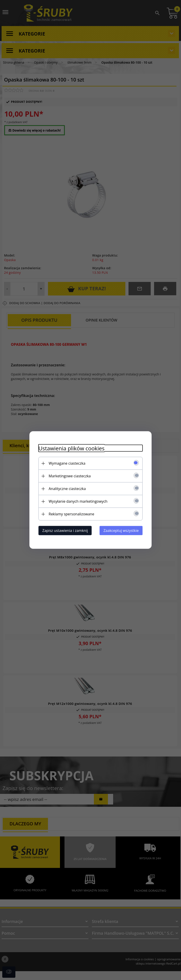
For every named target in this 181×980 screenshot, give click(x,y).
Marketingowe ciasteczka (70, 476)
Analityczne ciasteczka (67, 489)
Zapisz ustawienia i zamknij (65, 531)
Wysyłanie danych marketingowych (78, 501)
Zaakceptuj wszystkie (121, 531)
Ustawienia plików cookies (71, 448)
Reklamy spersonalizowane (71, 514)
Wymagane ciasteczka (67, 463)
